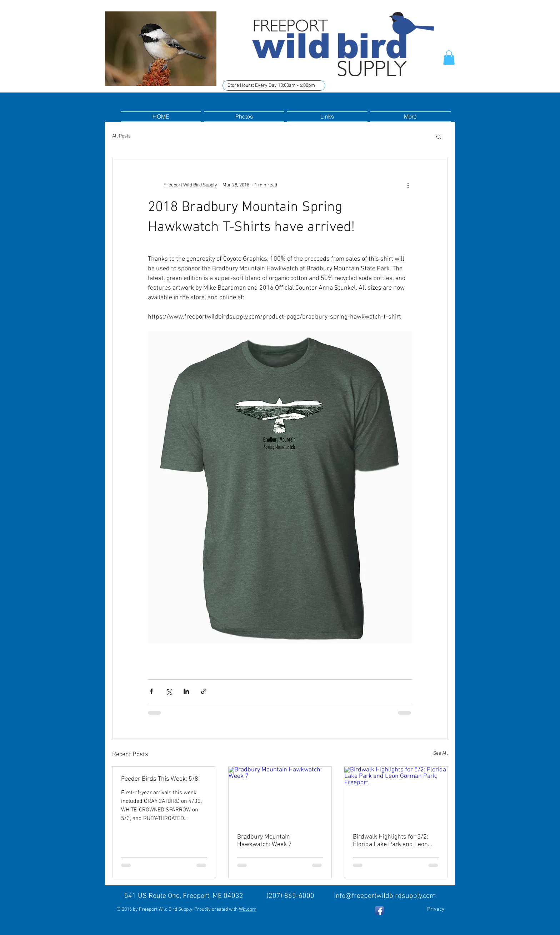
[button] (449, 58)
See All (441, 753)
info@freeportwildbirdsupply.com (385, 896)
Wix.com (248, 909)
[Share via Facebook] (151, 691)
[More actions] (408, 185)
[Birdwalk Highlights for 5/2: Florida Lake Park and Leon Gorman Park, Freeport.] (396, 796)
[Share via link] (204, 691)
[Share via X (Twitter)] (169, 691)
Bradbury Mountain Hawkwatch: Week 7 (264, 841)
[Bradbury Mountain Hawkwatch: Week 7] (280, 796)
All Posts (121, 136)
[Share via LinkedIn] (186, 691)
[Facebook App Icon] (379, 911)
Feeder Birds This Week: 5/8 (160, 779)
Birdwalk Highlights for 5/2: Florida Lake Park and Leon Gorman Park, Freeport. (391, 841)
